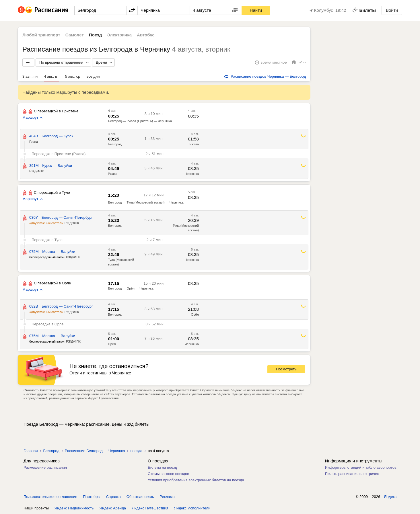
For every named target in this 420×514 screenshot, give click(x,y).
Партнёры (92, 497)
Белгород (115, 144)
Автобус (146, 35)
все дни (93, 76)
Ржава (194, 144)
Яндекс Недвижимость (74, 508)
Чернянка (192, 174)
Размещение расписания (45, 467)
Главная (31, 451)
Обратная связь (140, 497)
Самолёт (75, 35)
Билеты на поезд (162, 467)
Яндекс (390, 497)
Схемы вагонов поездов (168, 474)
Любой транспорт (41, 35)
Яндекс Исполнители (192, 508)
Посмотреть (286, 369)
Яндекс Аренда (113, 508)
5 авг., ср (73, 76)
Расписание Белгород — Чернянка (95, 451)
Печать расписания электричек (352, 474)
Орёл (195, 314)
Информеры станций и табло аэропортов (361, 467)
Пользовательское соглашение (50, 497)
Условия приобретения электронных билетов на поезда (196, 480)
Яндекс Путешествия (150, 508)
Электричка (119, 35)
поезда (136, 451)
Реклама (167, 497)
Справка (113, 497)
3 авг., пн (30, 76)
